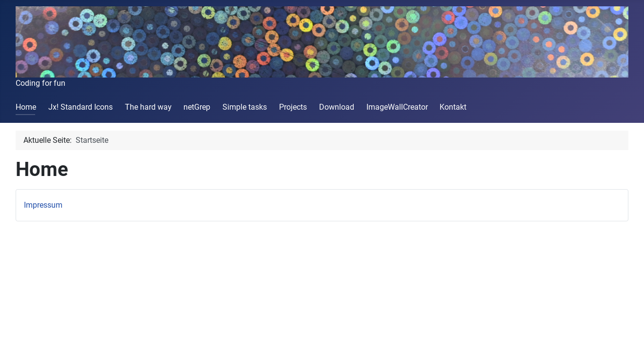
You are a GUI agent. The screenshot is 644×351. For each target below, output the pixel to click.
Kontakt (453, 107)
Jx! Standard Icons (80, 107)
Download (337, 107)
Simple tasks (245, 107)
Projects (293, 107)
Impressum (43, 205)
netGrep (197, 107)
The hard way (148, 107)
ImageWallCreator (397, 107)
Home (26, 107)
